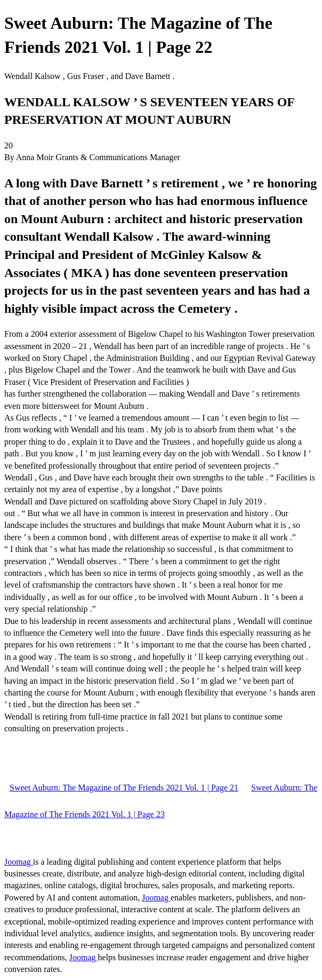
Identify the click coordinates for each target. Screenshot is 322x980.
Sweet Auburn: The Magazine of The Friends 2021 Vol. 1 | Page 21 (124, 788)
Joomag (19, 862)
